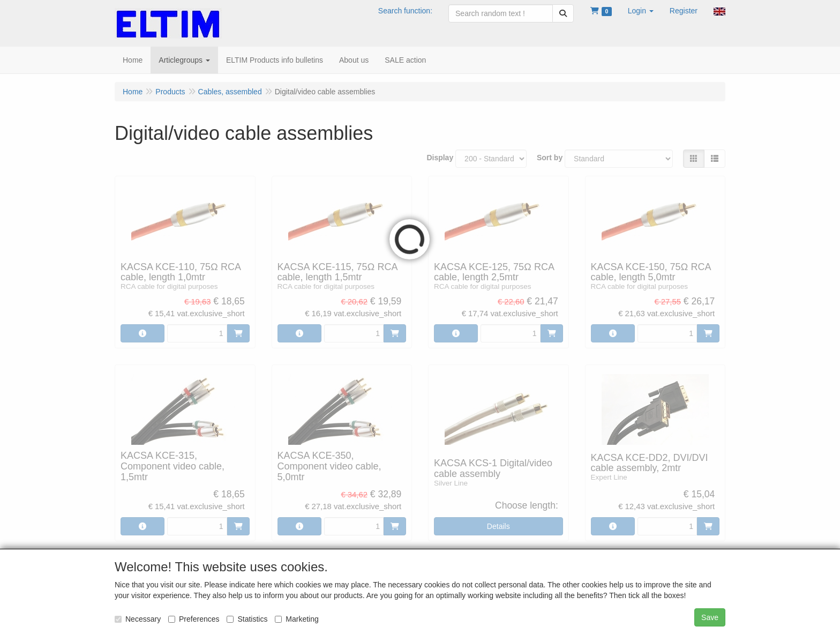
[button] (641, 11)
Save (710, 617)
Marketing (297, 619)
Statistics (247, 619)
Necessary (138, 619)
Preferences (194, 619)
